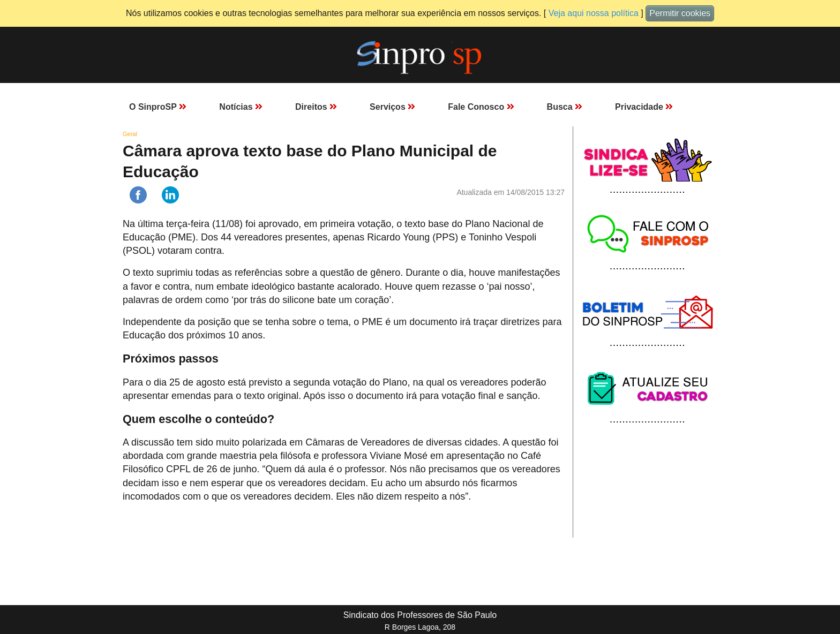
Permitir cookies (680, 13)
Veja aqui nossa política (594, 13)
